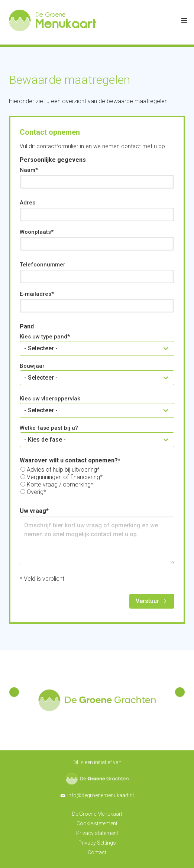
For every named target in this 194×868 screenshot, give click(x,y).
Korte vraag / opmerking (59, 484)
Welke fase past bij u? (49, 428)
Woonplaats (35, 232)
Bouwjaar (32, 366)
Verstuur (147, 601)
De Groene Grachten (97, 779)
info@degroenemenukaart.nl (101, 795)
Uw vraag (33, 511)
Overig (35, 492)
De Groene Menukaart (97, 814)
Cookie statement (97, 823)
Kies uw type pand (43, 337)
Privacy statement (97, 833)
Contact (97, 852)
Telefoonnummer (43, 265)
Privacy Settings (97, 843)
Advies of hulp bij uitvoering (62, 470)
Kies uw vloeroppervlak (50, 399)
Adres (28, 203)
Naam (28, 170)
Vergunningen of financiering (63, 477)
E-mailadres (35, 294)
